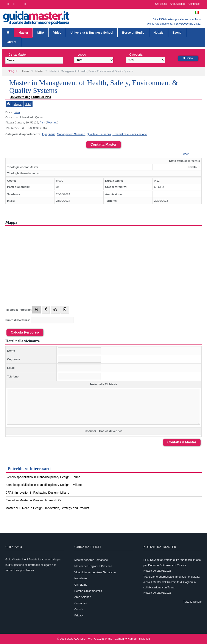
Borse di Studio (133, 33)
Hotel (28, 104)
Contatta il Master (182, 442)
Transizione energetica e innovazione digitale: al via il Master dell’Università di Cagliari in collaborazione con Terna (172, 582)
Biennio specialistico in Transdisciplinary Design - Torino (43, 477)
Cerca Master (18, 55)
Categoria (136, 55)
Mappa (18, 104)
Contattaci (194, 4)
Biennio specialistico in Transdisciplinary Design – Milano (44, 485)
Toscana (52, 122)
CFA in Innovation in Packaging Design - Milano (37, 493)
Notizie (159, 33)
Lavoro (12, 42)
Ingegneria (49, 134)
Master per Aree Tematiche (91, 560)
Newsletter (81, 578)
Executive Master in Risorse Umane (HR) (33, 500)
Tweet (185, 154)
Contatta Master (103, 144)
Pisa (17, 112)
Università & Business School (92, 33)
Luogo (82, 55)
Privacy (79, 615)
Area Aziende (178, 4)
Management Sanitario (71, 134)
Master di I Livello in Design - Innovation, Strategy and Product (47, 508)
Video (57, 33)
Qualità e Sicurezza (99, 134)
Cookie (79, 609)
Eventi (177, 33)
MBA (41, 33)
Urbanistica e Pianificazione (130, 134)
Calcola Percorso (25, 332)
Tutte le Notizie (192, 602)
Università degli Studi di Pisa (30, 97)
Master (23, 33)
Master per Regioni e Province (93, 566)
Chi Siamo (161, 4)
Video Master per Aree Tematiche (95, 572)
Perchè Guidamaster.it (88, 591)
